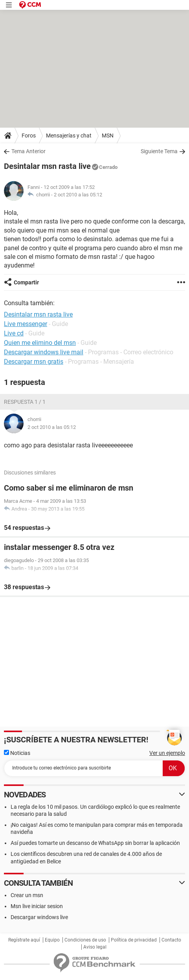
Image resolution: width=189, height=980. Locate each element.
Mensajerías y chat (69, 136)
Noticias (17, 753)
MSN (108, 136)
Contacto (171, 940)
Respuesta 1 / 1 (25, 402)
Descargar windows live (39, 917)
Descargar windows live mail (44, 352)
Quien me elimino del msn (40, 343)
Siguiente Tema (159, 151)
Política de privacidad (134, 940)
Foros (29, 136)
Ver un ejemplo (167, 753)
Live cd (14, 333)
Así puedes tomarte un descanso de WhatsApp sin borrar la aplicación (95, 843)
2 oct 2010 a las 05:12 (78, 195)
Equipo (52, 940)
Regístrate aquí (24, 940)
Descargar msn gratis (34, 362)
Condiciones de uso (85, 940)
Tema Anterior (28, 151)
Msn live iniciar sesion (37, 906)
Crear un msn (27, 895)
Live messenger (26, 324)
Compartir (26, 282)
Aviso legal (95, 947)
